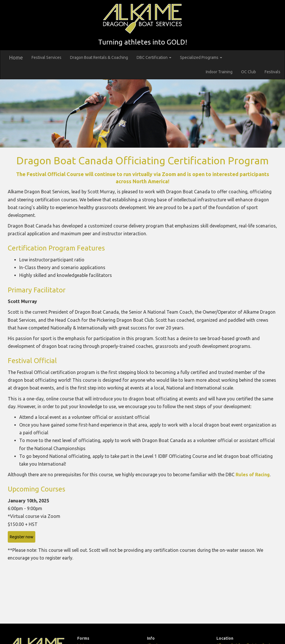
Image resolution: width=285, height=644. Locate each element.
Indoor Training (219, 72)
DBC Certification (154, 57)
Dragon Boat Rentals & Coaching (99, 57)
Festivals (273, 72)
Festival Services (46, 57)
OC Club (249, 72)
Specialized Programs (201, 57)
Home (16, 57)
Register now (22, 537)
